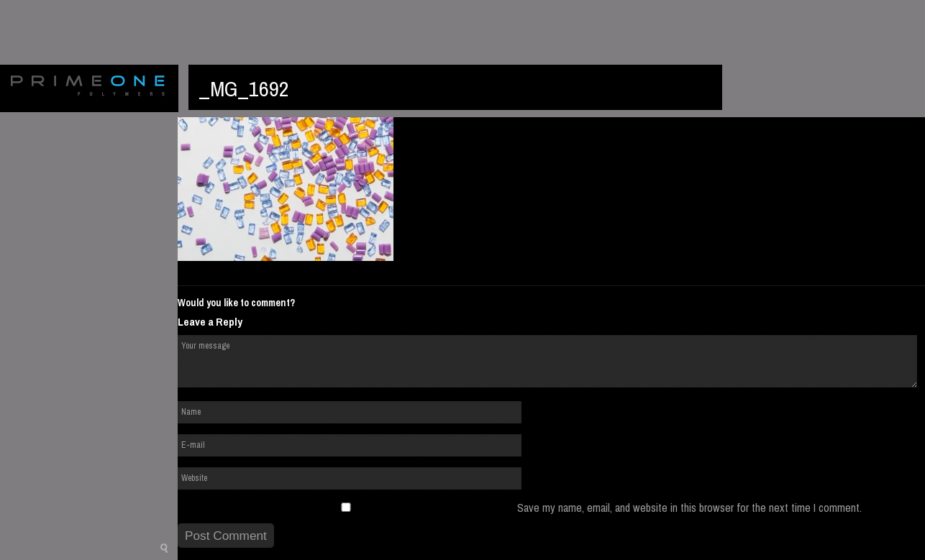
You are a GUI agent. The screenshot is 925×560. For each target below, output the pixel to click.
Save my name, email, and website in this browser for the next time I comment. (689, 508)
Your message (547, 361)
